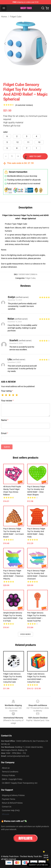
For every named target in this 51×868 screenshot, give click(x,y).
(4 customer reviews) (24, 105)
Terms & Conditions (10, 772)
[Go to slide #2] (22, 74)
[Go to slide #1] (8, 74)
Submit (7, 447)
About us (6, 768)
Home (4, 17)
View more (26, 634)
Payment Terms (8, 799)
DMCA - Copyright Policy (12, 779)
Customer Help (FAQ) (11, 810)
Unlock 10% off (46, 856)
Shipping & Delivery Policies (13, 795)
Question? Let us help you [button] (38, 865)
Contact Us (7, 807)
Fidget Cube (16, 17)
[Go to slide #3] (36, 74)
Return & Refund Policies (12, 803)
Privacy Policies (8, 775)
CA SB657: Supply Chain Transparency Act (20, 783)
